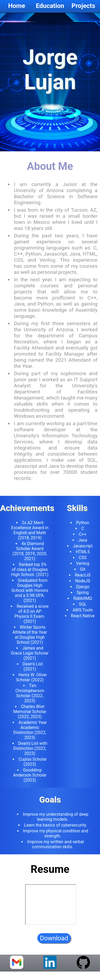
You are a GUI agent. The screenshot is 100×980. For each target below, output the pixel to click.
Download (54, 941)
